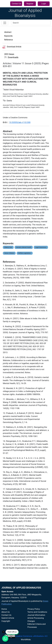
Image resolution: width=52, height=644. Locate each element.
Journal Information (36, 615)
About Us (6, 612)
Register (30, 4)
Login (44, 4)
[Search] (31, 23)
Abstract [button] (8, 32)
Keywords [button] (8, 36)
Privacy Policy (34, 609)
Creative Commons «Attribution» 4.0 (31, 636)
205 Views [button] (9, 54)
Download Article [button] (12, 47)
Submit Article (8, 618)
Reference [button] (9, 40)
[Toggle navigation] (5, 23)
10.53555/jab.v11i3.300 (20, 122)
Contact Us (16, 4)
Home (4, 609)
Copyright (6, 621)
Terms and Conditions (37, 612)
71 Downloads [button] (11, 57)
